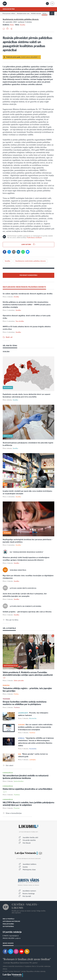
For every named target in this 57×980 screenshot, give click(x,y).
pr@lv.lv (18, 938)
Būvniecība (33, 718)
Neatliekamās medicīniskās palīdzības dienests (21, 19)
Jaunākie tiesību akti (30, 838)
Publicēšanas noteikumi (34, 238)
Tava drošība (20, 321)
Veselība (23, 25)
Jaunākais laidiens (30, 864)
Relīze (12, 25)
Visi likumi (27, 843)
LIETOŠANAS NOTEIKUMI (11, 921)
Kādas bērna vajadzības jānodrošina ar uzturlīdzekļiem (27, 789)
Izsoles (25, 867)
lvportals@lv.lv (14, 936)
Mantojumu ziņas (29, 870)
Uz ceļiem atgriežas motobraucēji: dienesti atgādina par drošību (28, 294)
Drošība (16, 297)
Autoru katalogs (29, 894)
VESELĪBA (6, 352)
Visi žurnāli (27, 896)
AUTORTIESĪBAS (8, 927)
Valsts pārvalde (19, 681)
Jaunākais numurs (29, 891)
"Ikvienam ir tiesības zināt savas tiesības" (27, 959)
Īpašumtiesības (19, 781)
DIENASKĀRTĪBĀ (9, 9)
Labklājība (33, 760)
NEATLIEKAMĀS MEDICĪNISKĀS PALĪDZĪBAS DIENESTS (24, 287)
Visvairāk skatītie (29, 840)
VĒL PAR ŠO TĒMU (10, 346)
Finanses (17, 808)
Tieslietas (17, 708)
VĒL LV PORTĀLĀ (9, 628)
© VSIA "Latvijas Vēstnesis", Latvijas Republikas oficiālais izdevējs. (24, 971)
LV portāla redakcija (12, 932)
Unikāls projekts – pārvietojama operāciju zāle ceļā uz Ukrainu (27, 612)
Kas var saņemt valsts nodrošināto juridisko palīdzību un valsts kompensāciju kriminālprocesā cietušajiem (35, 727)
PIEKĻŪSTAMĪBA (8, 924)
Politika (16, 694)
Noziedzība (33, 749)
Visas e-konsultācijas (14, 813)
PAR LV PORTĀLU (9, 919)
